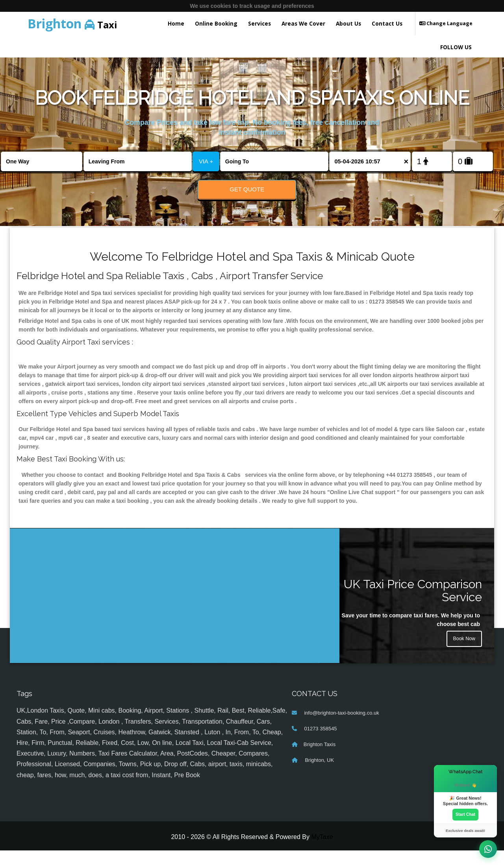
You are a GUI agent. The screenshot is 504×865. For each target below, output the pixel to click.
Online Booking (216, 23)
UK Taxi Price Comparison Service (413, 605)
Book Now (463, 656)
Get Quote (247, 189)
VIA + (206, 161)
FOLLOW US (456, 47)
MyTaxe (322, 851)
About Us (348, 23)
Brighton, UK (319, 775)
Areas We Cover (303, 23)
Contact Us (387, 23)
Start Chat (465, 813)
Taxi (72, 23)
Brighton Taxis (320, 759)
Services (259, 23)
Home (176, 23)
